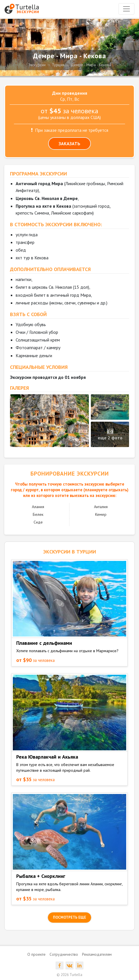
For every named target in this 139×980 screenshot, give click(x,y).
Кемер (101, 514)
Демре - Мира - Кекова (91, 65)
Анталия (101, 507)
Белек (38, 514)
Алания (38, 507)
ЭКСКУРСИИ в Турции (70, 552)
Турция (58, 65)
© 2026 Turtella (69, 975)
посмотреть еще (69, 917)
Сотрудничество (64, 954)
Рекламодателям (97, 954)
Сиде (38, 522)
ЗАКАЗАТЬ (69, 144)
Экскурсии (37, 65)
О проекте (36, 954)
